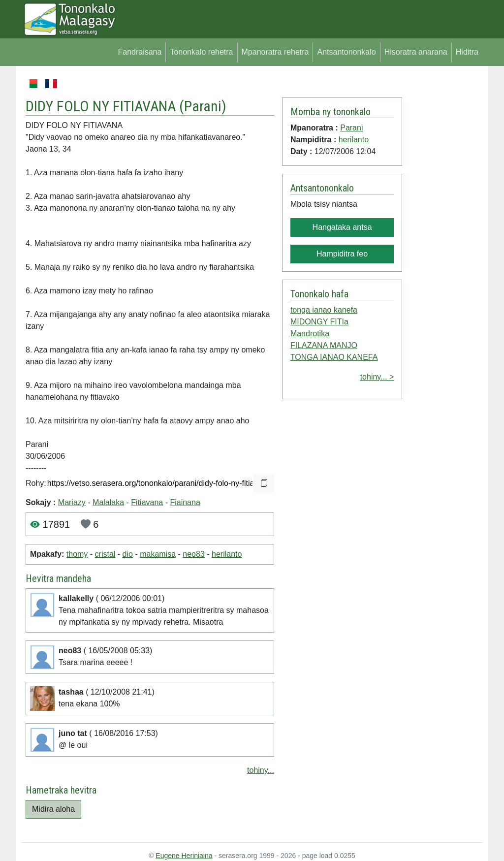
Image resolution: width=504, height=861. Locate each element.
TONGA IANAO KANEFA (334, 357)
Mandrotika (310, 334)
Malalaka (108, 502)
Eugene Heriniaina (184, 856)
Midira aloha (53, 809)
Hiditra (467, 52)
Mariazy (72, 502)
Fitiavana (147, 502)
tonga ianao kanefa (324, 310)
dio (128, 554)
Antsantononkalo (346, 52)
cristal (105, 554)
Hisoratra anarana (416, 52)
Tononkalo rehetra (201, 52)
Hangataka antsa (342, 227)
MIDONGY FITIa (319, 322)
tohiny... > (377, 377)
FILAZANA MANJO (324, 345)
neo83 (194, 554)
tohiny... (261, 770)
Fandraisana (140, 52)
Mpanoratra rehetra (275, 52)
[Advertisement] (442, 225)
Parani (203, 106)
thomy (77, 554)
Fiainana (185, 502)
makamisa (158, 554)
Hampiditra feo (342, 254)
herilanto (227, 554)
